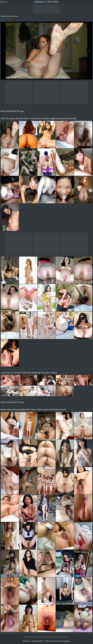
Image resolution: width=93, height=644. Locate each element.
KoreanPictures (47, 2)
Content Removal (37, 641)
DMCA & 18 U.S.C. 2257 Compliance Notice (57, 641)
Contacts (26, 641)
